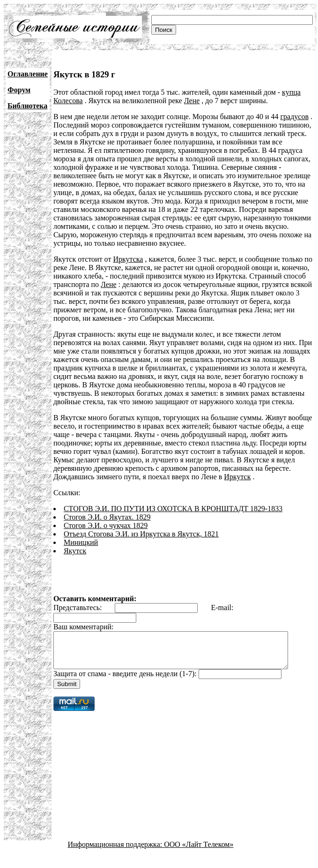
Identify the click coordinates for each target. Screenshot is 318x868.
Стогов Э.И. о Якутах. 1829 (107, 517)
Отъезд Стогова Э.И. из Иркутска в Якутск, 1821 (141, 534)
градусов (295, 117)
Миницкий (81, 542)
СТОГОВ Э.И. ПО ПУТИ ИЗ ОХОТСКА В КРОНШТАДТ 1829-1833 (173, 509)
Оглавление (28, 74)
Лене (192, 101)
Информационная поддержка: (116, 851)
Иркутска (128, 259)
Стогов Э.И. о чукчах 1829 (106, 525)
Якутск (75, 551)
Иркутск (237, 477)
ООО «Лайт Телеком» (199, 851)
